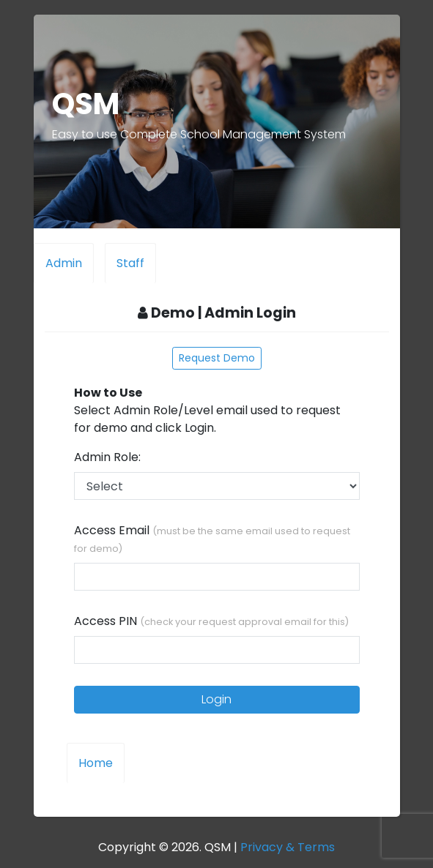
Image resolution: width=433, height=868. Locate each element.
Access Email (212, 538)
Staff (130, 263)
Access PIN (211, 621)
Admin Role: (109, 457)
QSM (86, 104)
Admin (64, 263)
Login (217, 699)
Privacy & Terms (288, 847)
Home (96, 763)
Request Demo (217, 358)
